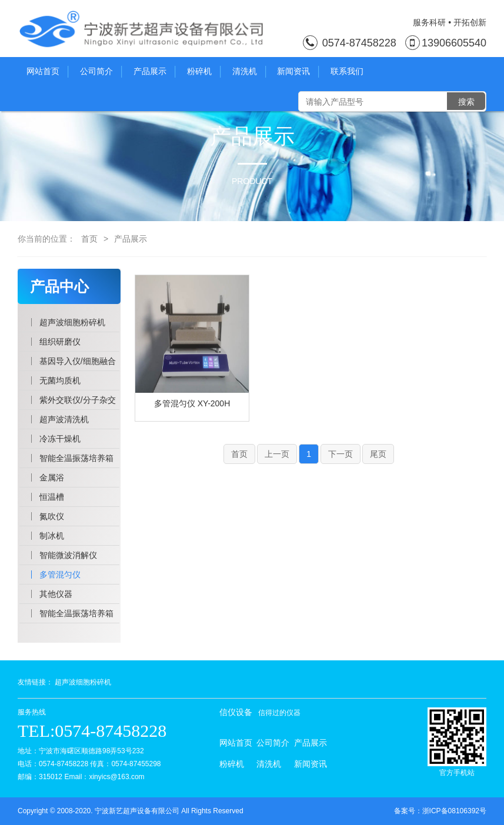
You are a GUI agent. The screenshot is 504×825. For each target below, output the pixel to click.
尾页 (378, 454)
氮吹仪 (52, 516)
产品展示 (154, 72)
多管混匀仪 (60, 575)
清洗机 (249, 72)
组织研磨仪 (60, 342)
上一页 (277, 454)
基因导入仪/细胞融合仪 (78, 363)
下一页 (341, 454)
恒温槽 (52, 497)
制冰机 (52, 536)
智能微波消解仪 (68, 555)
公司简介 (101, 72)
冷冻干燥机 (60, 439)
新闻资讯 (298, 72)
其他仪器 (56, 594)
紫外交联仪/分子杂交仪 (78, 402)
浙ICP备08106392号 (454, 811)
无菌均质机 (60, 380)
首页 (89, 239)
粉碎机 (204, 72)
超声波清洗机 (64, 419)
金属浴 (52, 477)
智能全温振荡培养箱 (76, 458)
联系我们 (347, 71)
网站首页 (47, 72)
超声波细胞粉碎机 (72, 322)
